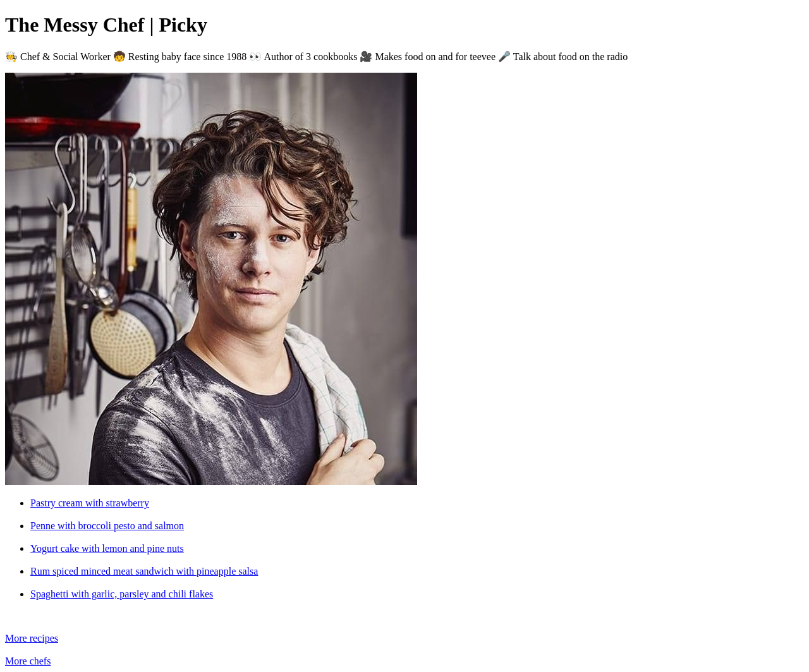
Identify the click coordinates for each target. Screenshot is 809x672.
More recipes (32, 638)
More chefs (28, 661)
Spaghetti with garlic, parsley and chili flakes (122, 594)
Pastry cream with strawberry (90, 503)
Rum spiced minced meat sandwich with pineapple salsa (144, 571)
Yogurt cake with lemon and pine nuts (107, 548)
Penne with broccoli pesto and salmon (107, 526)
